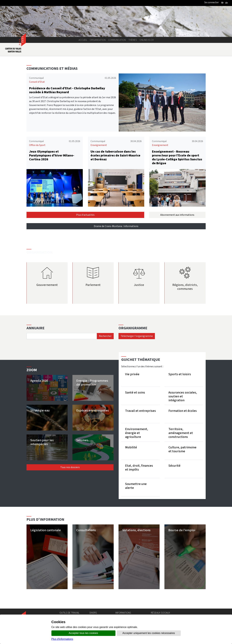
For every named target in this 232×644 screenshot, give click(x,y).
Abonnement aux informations (177, 215)
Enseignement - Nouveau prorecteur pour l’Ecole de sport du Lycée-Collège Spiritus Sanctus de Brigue (177, 157)
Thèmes (133, 40)
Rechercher (105, 336)
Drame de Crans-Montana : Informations (116, 226)
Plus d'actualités (85, 215)
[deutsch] (227, 3)
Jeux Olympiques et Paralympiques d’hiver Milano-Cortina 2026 (52, 155)
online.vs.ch (147, 40)
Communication (117, 40)
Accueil (83, 40)
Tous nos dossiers (70, 467)
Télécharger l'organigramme (137, 336)
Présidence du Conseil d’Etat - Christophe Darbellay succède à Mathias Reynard (67, 90)
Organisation (98, 40)
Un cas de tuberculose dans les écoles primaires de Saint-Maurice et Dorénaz (115, 155)
